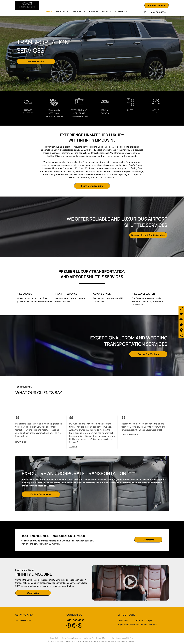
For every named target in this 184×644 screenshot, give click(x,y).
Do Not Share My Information (71, 638)
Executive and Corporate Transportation (79, 113)
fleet (130, 110)
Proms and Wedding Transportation (54, 113)
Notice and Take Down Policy (105, 638)
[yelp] (80, 626)
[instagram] (74, 626)
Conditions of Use (88, 638)
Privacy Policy (55, 638)
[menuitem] (49, 12)
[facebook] (69, 626)
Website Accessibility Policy (125, 638)
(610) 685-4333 (75, 620)
